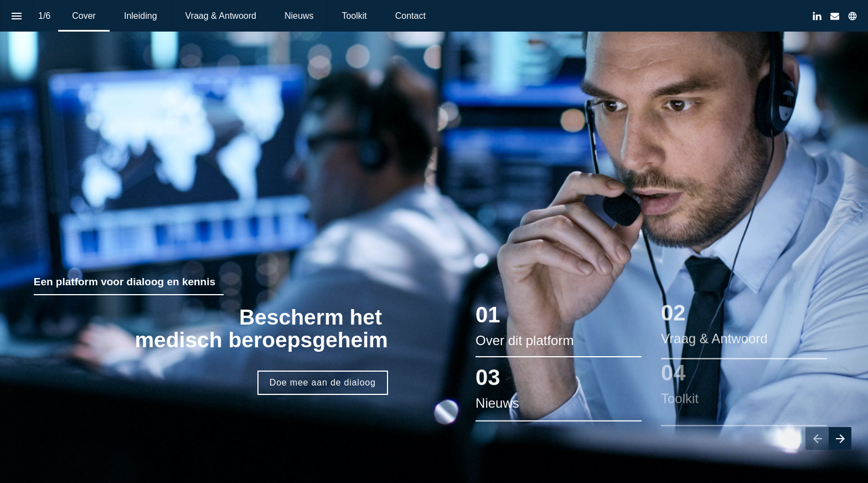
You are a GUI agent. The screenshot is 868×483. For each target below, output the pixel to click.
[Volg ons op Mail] (835, 16)
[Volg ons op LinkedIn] (817, 16)
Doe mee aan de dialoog (323, 382)
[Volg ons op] (852, 16)
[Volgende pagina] (840, 438)
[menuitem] (84, 16)
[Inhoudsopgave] (16, 16)
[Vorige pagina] (817, 438)
